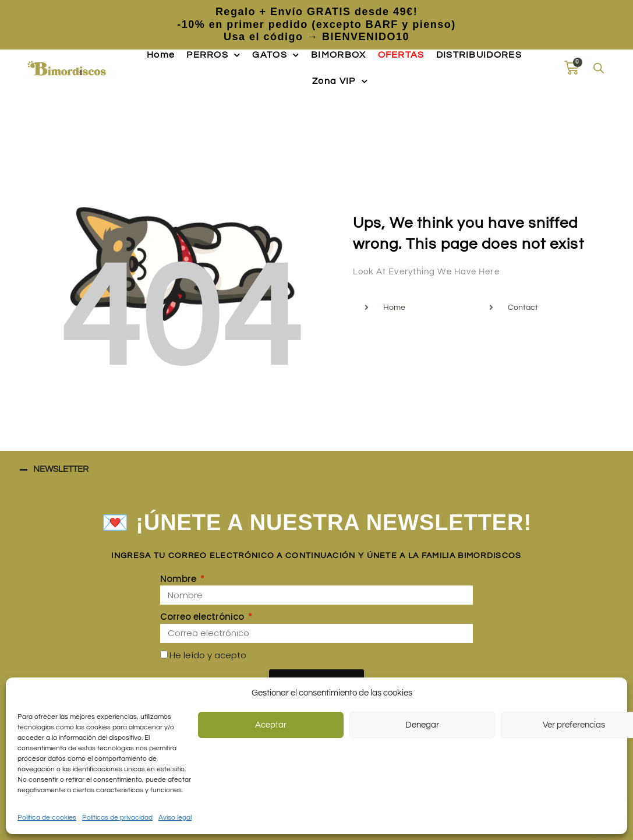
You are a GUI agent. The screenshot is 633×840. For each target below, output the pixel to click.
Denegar (422, 725)
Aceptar (271, 725)
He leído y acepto (266, 655)
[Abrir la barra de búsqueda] (599, 68)
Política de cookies (47, 818)
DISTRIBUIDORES (479, 55)
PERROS (213, 55)
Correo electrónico (203, 617)
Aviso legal (175, 818)
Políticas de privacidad (117, 818)
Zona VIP (340, 81)
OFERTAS (401, 55)
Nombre (179, 579)
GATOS (276, 55)
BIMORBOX (338, 55)
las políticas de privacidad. (306, 655)
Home (161, 55)
